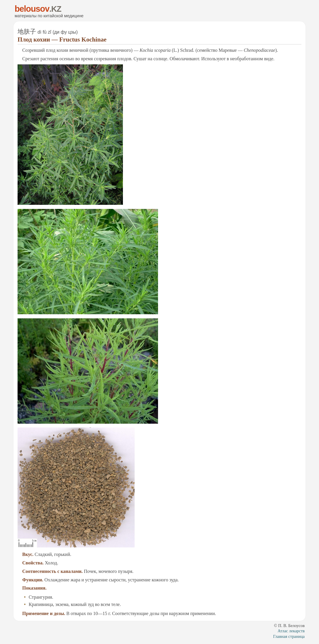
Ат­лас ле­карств (291, 631)
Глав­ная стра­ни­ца (289, 636)
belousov (32, 9)
